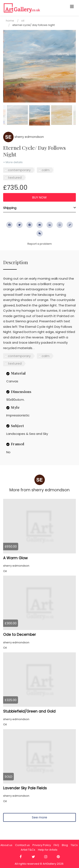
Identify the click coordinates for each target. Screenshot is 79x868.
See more (39, 817)
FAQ (56, 845)
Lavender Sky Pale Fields (25, 788)
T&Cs (74, 845)
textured (15, 177)
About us (6, 845)
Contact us (22, 845)
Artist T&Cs (28, 850)
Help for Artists (48, 850)
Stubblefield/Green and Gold (29, 711)
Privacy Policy (42, 845)
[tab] (39, 208)
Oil (23, 21)
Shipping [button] (10, 208)
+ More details (13, 162)
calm (46, 170)
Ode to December (19, 635)
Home (10, 21)
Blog (65, 845)
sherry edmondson (23, 137)
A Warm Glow (15, 558)
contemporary (19, 170)
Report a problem (40, 244)
